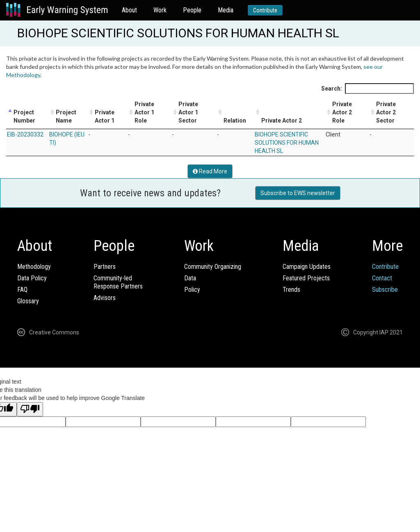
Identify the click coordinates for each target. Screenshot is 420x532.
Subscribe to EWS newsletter (298, 193)
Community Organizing (213, 267)
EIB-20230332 (25, 134)
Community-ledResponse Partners (118, 282)
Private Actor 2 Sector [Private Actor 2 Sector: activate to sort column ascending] (386, 112)
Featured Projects (306, 278)
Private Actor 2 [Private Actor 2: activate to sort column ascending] (282, 120)
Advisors (105, 298)
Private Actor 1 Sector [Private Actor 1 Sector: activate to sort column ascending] (188, 112)
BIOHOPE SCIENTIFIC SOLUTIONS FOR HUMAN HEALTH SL (287, 143)
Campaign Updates (307, 267)
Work (160, 10)
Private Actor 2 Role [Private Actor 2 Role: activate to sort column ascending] (342, 112)
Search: (367, 89)
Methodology (34, 267)
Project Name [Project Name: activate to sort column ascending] (66, 116)
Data (190, 278)
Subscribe (385, 290)
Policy (192, 290)
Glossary (28, 301)
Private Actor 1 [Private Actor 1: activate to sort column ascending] (105, 116)
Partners (105, 267)
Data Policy (32, 278)
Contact (382, 278)
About (129, 10)
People (192, 10)
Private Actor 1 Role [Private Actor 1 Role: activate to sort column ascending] (144, 112)
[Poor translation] (30, 409)
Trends (291, 290)
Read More (210, 171)
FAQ (22, 290)
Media (226, 10)
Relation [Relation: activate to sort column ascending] (235, 120)
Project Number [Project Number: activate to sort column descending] (24, 116)
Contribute (265, 10)
